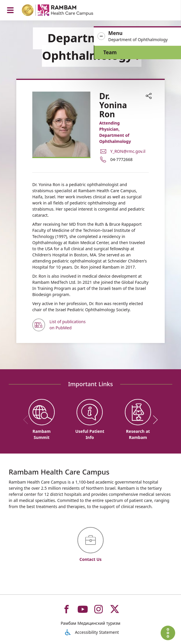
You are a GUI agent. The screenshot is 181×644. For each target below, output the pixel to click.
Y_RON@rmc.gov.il (128, 151)
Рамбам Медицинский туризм (90, 623)
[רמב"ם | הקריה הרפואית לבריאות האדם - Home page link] (65, 11)
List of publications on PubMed (68, 325)
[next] (153, 420)
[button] (137, 36)
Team (110, 52)
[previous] (28, 420)
